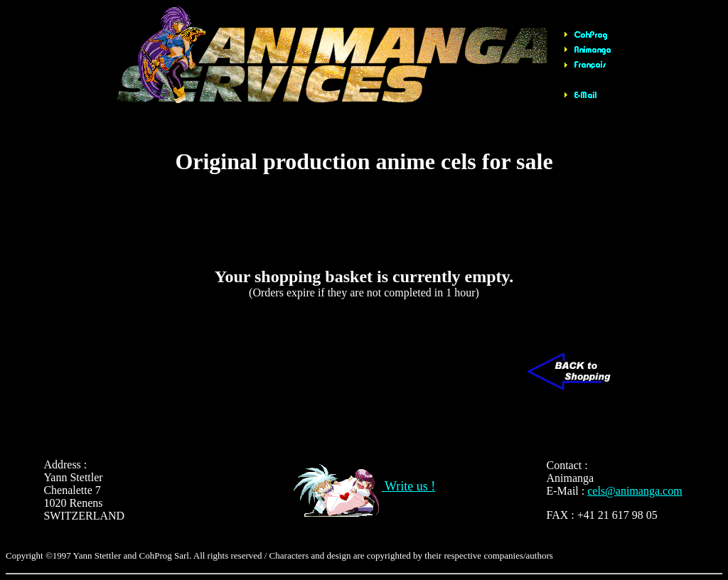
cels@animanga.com (635, 491)
